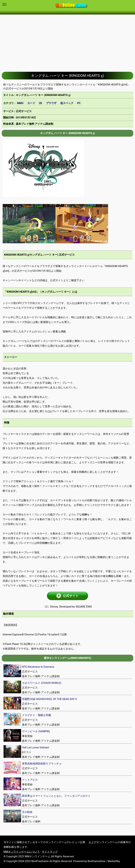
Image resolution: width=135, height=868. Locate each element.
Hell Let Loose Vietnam (36, 747)
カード (31, 103)
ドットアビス (30, 780)
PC (79, 103)
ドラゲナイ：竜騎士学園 (36, 715)
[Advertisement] (67, 41)
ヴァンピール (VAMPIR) (36, 731)
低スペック (67, 103)
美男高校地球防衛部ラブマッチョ (42, 764)
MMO (20, 103)
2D (40, 103)
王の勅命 (27, 812)
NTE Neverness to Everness (38, 667)
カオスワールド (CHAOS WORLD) (42, 683)
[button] (67, 596)
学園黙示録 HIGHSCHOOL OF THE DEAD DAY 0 (49, 699)
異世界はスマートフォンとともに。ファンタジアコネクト (56, 796)
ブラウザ (51, 103)
